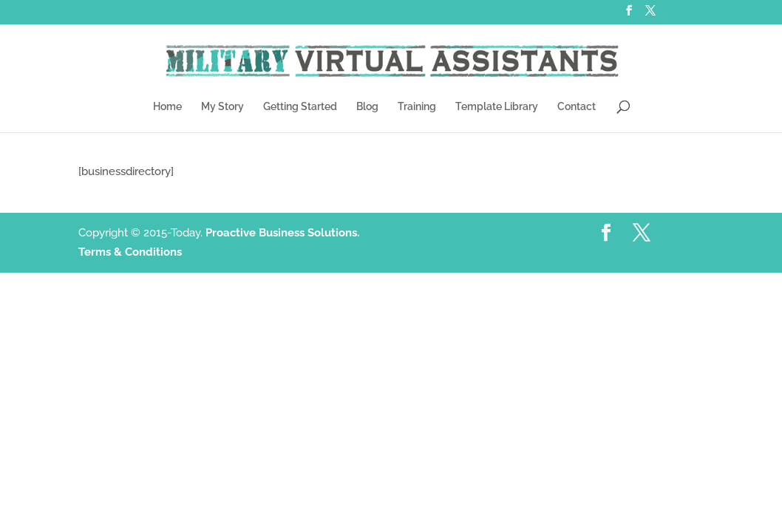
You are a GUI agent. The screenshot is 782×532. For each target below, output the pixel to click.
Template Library (497, 107)
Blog (367, 107)
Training (417, 107)
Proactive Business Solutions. (282, 233)
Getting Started (300, 107)
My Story (222, 107)
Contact (577, 107)
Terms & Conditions (130, 252)
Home (167, 107)
